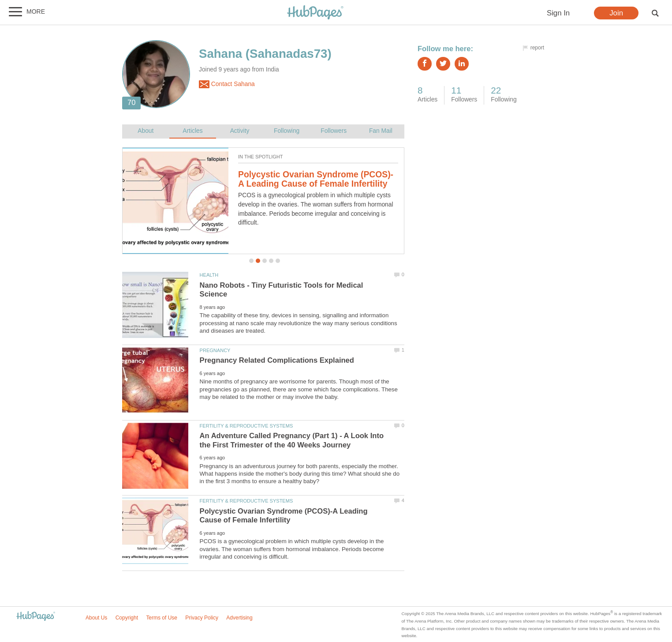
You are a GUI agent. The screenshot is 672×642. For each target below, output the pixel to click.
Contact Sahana (227, 84)
